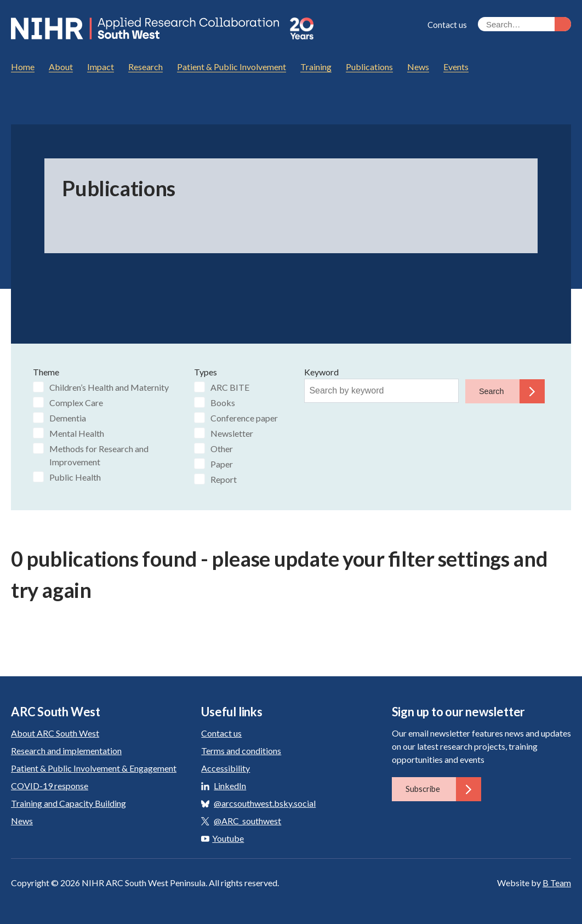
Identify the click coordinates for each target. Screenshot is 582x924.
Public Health (75, 477)
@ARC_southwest (247, 820)
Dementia (68, 417)
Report (224, 479)
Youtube (222, 838)
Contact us (447, 25)
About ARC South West (55, 732)
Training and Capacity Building (69, 803)
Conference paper (244, 417)
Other (222, 448)
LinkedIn (230, 785)
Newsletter (232, 433)
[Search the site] (524, 24)
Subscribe (443, 789)
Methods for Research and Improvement (99, 455)
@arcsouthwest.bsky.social (265, 803)
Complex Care (76, 402)
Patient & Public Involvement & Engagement (94, 768)
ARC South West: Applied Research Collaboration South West (147, 28)
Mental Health (77, 433)
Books (223, 402)
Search (512, 391)
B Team (557, 882)
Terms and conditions (241, 750)
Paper (222, 463)
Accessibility (226, 768)
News (22, 820)
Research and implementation (66, 750)
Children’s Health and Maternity (109, 387)
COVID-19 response (50, 785)
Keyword (321, 371)
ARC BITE (230, 387)
